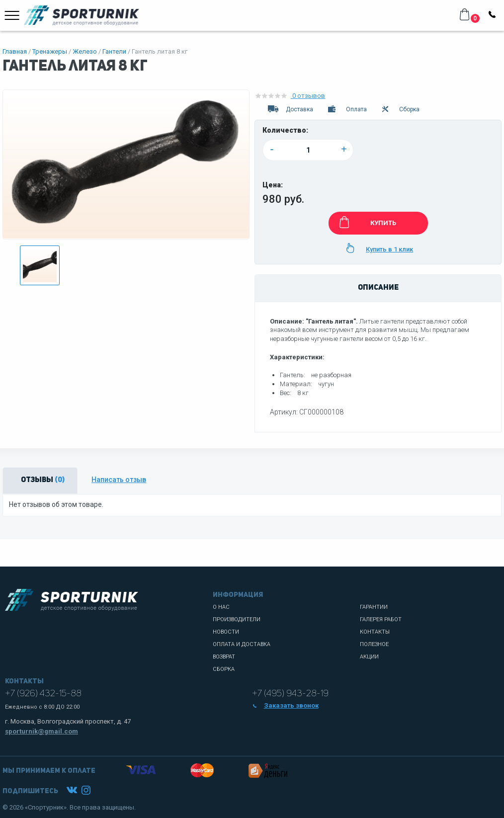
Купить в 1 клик (378, 248)
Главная (15, 51)
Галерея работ (381, 619)
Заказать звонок (285, 705)
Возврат (224, 657)
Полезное (374, 644)
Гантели (114, 51)
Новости (226, 632)
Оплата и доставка (242, 644)
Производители (237, 619)
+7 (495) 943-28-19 (290, 694)
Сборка (400, 109)
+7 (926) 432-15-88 (43, 694)
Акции (369, 657)
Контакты (375, 632)
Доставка (290, 109)
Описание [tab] (378, 288)
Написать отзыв (119, 480)
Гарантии (374, 607)
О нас (221, 607)
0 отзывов (290, 96)
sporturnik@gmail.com (42, 731)
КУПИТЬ (366, 222)
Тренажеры (50, 51)
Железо (85, 51)
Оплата (347, 109)
